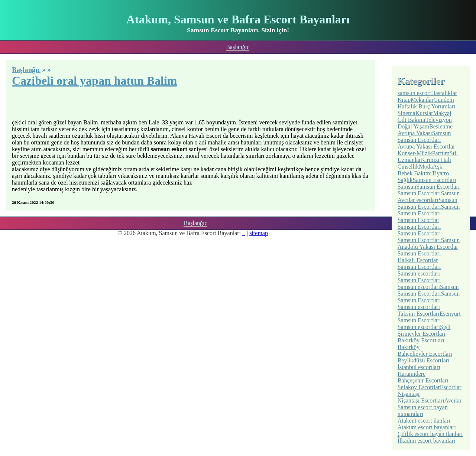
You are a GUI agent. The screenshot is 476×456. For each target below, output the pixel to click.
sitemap (259, 233)
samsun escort (414, 93)
